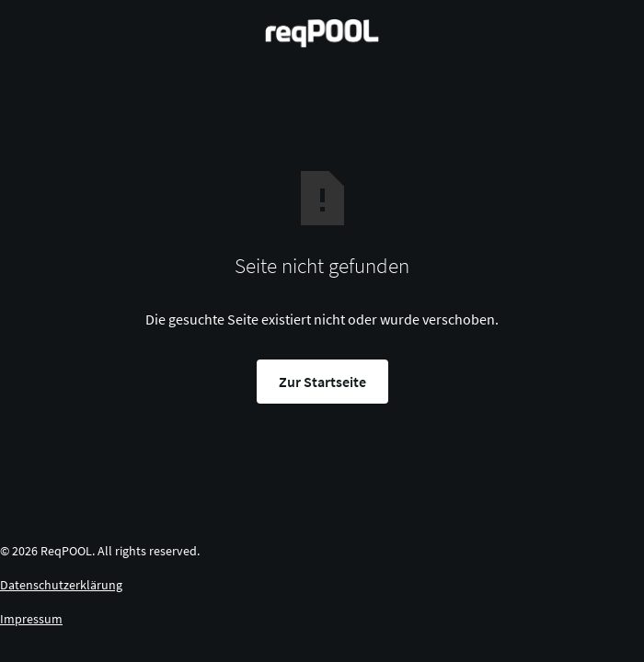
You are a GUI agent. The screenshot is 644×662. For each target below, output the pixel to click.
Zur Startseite (322, 382)
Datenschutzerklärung (61, 585)
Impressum (31, 619)
